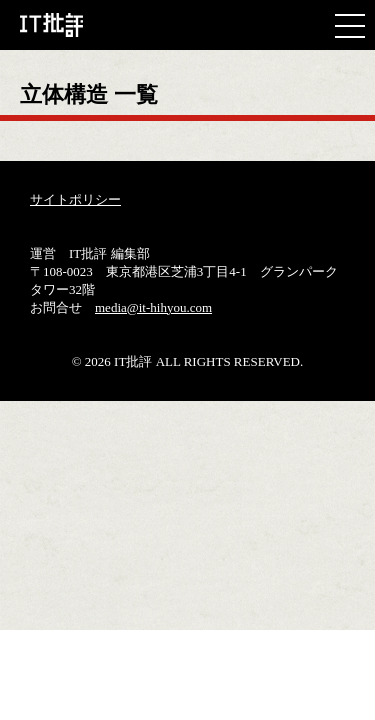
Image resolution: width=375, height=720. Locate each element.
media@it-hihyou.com (153, 307)
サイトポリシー (75, 199)
